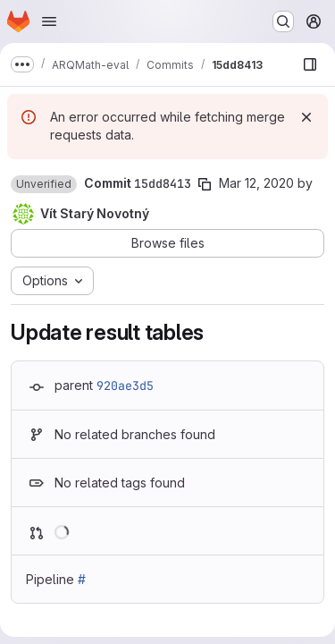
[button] (44, 184)
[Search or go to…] (283, 21)
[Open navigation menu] (49, 21)
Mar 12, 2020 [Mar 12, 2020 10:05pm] (256, 183)
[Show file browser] (310, 64)
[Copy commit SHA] (205, 184)
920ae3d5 (125, 386)
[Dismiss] (306, 117)
